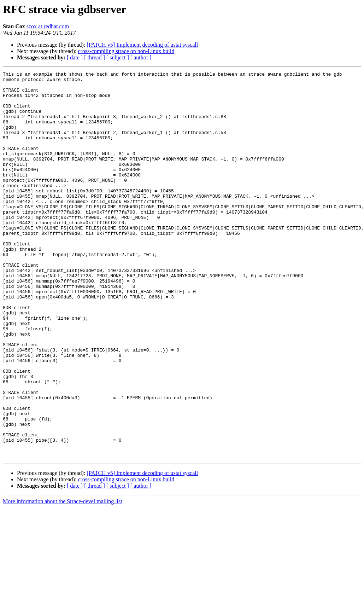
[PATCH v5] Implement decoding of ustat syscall (142, 45)
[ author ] (141, 57)
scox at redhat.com (48, 26)
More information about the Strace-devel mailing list (63, 579)
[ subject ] (118, 57)
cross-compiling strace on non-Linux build (126, 51)
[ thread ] (95, 57)
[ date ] (75, 57)
